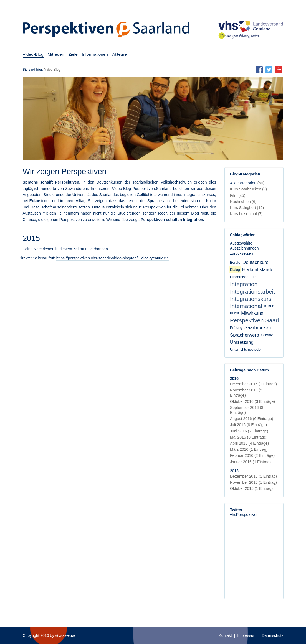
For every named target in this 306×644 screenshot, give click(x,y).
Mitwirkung (252, 313)
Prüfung (236, 328)
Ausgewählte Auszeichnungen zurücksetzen (244, 248)
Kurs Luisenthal (246, 214)
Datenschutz (273, 635)
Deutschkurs (255, 262)
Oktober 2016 (252, 401)
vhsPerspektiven (244, 515)
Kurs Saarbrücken (248, 189)
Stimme (267, 335)
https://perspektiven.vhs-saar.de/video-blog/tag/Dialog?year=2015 (113, 258)
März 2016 (249, 449)
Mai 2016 (249, 437)
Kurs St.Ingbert (247, 208)
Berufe (235, 263)
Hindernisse (239, 277)
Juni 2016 (249, 431)
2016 (234, 378)
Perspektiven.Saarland (259, 320)
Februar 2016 (252, 455)
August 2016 (252, 419)
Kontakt (225, 635)
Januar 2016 (250, 462)
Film (238, 195)
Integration (244, 284)
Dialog (235, 270)
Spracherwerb (244, 335)
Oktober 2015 (251, 488)
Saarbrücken (258, 328)
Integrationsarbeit (252, 292)
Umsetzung (242, 342)
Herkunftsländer (259, 270)
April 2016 (249, 443)
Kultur (269, 306)
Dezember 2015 (253, 476)
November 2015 (253, 482)
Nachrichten (243, 202)
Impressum (247, 635)
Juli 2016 (248, 425)
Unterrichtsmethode (245, 350)
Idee (254, 277)
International (246, 306)
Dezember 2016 (253, 384)
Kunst (234, 313)
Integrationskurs (251, 299)
